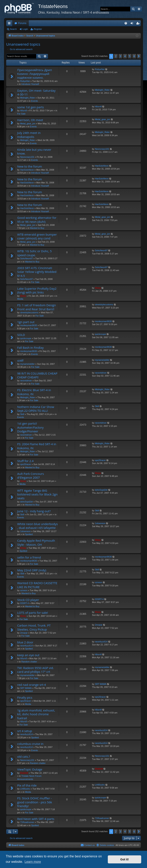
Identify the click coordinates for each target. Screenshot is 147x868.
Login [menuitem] (133, 24)
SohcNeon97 (27, 258)
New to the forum (30, 166)
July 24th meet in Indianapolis (29, 135)
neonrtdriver (26, 381)
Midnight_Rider (28, 98)
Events (35, 101)
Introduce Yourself (30, 84)
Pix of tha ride (27, 785)
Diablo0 (24, 773)
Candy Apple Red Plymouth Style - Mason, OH (36, 542)
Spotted (29, 534)
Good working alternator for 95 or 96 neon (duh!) (37, 220)
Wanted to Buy (37, 228)
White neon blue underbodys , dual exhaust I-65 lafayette (37, 526)
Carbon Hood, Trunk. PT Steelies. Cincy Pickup (34, 627)
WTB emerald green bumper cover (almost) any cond (37, 236)
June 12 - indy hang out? (34, 511)
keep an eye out (28, 655)
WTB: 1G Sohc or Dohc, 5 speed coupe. (34, 253)
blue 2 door (25, 642)
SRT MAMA (26, 688)
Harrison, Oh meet (30, 120)
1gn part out (26, 322)
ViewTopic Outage (30, 769)
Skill (22, 414)
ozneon (24, 590)
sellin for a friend (29, 557)
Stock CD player (28, 600)
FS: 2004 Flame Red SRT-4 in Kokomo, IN (37, 446)
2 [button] (116, 56)
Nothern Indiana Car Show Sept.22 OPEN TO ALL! (36, 409)
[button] (139, 56)
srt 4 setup (25, 731)
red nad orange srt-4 (31, 685)
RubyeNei (25, 81)
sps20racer (26, 464)
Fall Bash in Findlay (30, 348)
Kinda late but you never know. (34, 151)
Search (13, 29)
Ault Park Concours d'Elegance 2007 (30, 476)
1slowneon (25, 531)
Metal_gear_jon (28, 124)
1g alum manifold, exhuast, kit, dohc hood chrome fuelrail (36, 714)
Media (20, 299)
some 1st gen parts (30, 107)
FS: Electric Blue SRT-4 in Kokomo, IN (34, 392)
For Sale (21, 114)
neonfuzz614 (26, 646)
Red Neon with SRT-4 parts (36, 819)
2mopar (24, 633)
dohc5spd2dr (27, 502)
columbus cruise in (30, 744)
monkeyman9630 (29, 325)
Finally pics (25, 697)
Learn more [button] (33, 862)
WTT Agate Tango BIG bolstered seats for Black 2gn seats (37, 494)
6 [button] (134, 56)
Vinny (23, 296)
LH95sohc (25, 789)
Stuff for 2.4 (25, 461)
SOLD (21, 335)
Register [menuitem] (139, 24)
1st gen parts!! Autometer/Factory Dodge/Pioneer (30, 427)
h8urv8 (24, 111)
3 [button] (120, 56)
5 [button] (130, 56)
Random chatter (29, 662)
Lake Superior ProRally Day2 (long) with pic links (37, 290)
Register (38, 29)
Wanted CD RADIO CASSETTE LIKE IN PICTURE (37, 585)
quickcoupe (26, 338)
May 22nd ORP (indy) (32, 570)
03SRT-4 (24, 603)
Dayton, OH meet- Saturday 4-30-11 (36, 92)
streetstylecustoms (29, 312)
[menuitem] (126, 23)
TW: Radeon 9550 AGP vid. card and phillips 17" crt (35, 670)
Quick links (10, 24)
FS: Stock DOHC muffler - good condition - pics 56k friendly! (35, 802)
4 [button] (125, 56)
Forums (22, 23)
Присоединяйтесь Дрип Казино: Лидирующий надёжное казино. (34, 74)
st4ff (20, 361)
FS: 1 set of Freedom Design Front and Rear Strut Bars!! (36, 307)
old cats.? (24, 756)
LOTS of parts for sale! (33, 613)
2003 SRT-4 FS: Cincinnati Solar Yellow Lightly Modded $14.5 (37, 272)
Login (25, 29)
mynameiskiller (27, 364)
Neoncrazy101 (27, 157)
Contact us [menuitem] (88, 845)
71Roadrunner (27, 822)
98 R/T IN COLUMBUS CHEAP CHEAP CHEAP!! (37, 375)
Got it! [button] (125, 859)
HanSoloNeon (27, 170)
